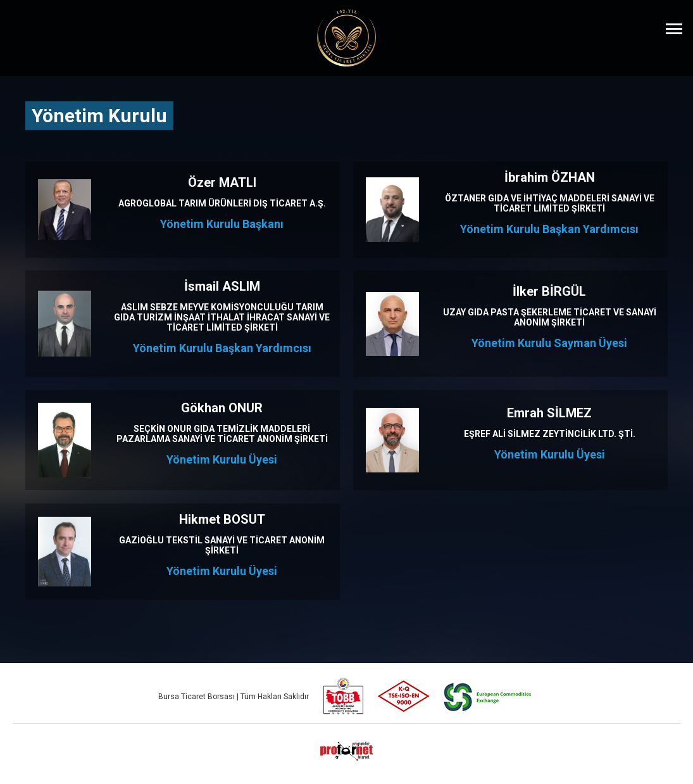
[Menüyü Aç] (674, 28)
